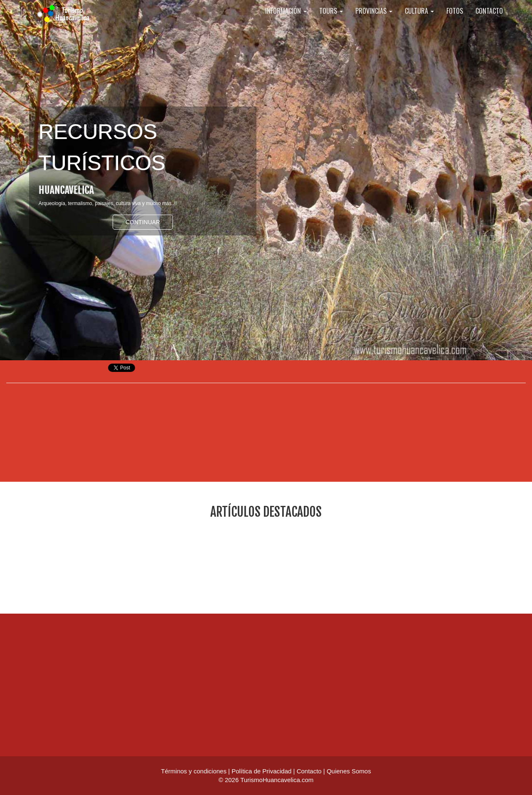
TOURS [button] (331, 21)
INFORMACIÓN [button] (286, 21)
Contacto (309, 771)
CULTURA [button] (419, 21)
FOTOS (455, 21)
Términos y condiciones (194, 771)
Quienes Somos (349, 771)
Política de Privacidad (261, 771)
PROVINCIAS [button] (374, 21)
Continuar (143, 222)
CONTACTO (489, 21)
